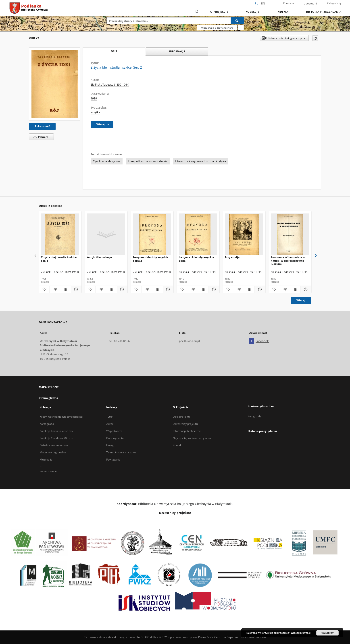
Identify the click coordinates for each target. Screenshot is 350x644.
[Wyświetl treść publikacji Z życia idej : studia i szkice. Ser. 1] (66, 289)
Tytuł (109, 417)
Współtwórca (114, 431)
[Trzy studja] (244, 234)
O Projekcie (219, 12)
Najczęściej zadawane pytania (192, 438)
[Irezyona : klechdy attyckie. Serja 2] (152, 234)
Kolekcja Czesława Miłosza (57, 438)
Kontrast (289, 3)
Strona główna (49, 398)
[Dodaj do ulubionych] (315, 38)
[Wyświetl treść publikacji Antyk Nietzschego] (111, 289)
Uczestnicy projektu (185, 424)
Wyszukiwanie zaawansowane (217, 28)
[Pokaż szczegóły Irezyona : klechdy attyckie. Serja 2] (168, 289)
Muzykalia (46, 460)
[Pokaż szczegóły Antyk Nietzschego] (122, 289)
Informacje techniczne (187, 431)
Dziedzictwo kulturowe (54, 445)
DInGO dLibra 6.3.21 (154, 637)
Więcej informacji (301, 633)
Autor (110, 424)
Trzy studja (232, 257)
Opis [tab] (114, 51)
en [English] (263, 3)
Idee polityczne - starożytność (148, 161)
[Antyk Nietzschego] (106, 234)
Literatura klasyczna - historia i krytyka (200, 161)
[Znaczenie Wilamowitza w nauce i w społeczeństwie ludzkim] (290, 234)
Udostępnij (311, 4)
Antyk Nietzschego (99, 257)
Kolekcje (252, 12)
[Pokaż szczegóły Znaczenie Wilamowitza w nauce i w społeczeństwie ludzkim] (305, 289)
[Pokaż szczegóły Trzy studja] (259, 289)
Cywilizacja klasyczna (107, 161)
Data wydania (115, 438)
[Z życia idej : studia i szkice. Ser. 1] (60, 234)
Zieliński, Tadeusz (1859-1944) (110, 85)
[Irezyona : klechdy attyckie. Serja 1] (198, 234)
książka (95, 112)
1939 (94, 98)
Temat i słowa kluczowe (121, 452)
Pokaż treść (42, 126)
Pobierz (40, 137)
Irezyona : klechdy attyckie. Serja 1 (197, 259)
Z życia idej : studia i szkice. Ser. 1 (59, 259)
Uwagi (110, 445)
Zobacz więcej (49, 471)
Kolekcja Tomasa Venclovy (56, 431)
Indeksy (283, 12)
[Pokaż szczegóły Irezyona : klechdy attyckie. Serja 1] (213, 289)
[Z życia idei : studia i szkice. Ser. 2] (55, 84)
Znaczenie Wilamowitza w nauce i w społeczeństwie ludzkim (288, 260)
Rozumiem (328, 633)
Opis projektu (181, 417)
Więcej (301, 300)
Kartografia (47, 424)
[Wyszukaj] (237, 21)
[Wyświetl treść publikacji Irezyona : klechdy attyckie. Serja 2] (157, 289)
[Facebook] (251, 341)
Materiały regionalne (53, 452)
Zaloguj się (334, 3)
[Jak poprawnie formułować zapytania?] (241, 28)
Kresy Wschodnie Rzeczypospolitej (61, 417)
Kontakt (178, 445)
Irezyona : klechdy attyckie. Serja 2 (151, 259)
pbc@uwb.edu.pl (189, 341)
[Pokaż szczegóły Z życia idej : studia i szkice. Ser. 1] (76, 289)
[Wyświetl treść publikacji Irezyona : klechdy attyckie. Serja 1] (203, 289)
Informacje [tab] (177, 51)
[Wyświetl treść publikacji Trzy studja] (249, 289)
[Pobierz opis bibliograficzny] (55, 289)
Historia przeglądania (324, 12)
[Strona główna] (197, 12)
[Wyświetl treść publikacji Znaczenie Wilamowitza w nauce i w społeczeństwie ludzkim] (295, 289)
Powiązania (113, 460)
